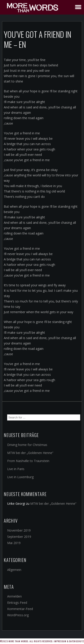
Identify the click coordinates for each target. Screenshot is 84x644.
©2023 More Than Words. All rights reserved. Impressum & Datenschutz (42, 641)
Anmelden (14, 596)
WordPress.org (18, 615)
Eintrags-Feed (17, 603)
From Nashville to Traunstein (28, 461)
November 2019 (19, 530)
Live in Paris (16, 469)
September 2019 (19, 537)
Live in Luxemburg (20, 477)
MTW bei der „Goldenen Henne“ (30, 453)
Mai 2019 (14, 543)
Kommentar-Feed (20, 609)
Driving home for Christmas (27, 445)
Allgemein (14, 570)
